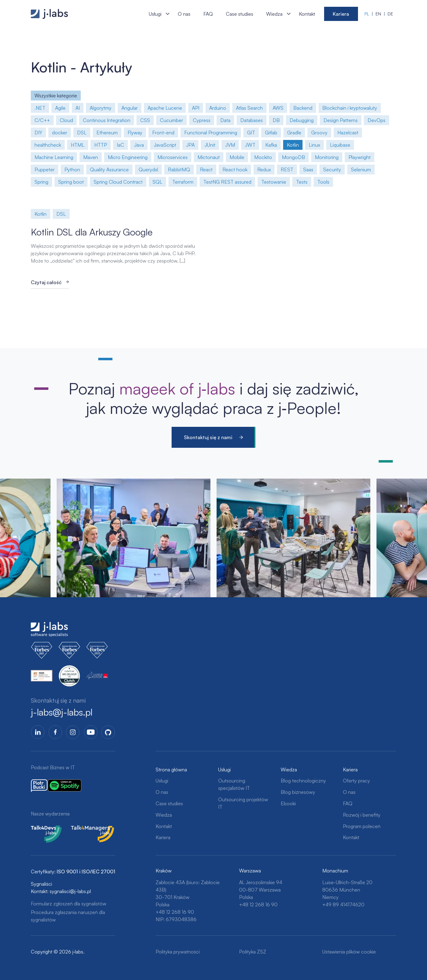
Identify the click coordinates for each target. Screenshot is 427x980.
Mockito (263, 157)
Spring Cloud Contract (118, 182)
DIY (38, 133)
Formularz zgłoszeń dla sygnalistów (69, 904)
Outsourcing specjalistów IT (234, 784)
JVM (230, 145)
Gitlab (271, 133)
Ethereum (107, 133)
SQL (157, 182)
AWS (278, 108)
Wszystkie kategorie (56, 96)
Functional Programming (211, 133)
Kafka (271, 145)
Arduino (218, 108)
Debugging (302, 120)
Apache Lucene (165, 108)
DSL (82, 133)
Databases (252, 120)
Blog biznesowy (298, 792)
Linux (314, 145)
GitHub (108, 732)
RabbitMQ (179, 169)
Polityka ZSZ (253, 952)
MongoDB (293, 157)
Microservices (173, 157)
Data (225, 120)
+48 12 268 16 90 (175, 912)
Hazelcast (348, 133)
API (196, 108)
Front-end (163, 133)
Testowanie (274, 182)
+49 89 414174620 (343, 904)
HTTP (101, 145)
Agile (60, 108)
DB (276, 120)
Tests (302, 182)
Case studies (240, 14)
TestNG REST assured (227, 182)
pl (367, 14)
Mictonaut (209, 157)
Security (332, 169)
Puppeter (45, 169)
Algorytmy (101, 108)
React (206, 169)
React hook (235, 169)
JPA (190, 145)
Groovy (319, 133)
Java (139, 145)
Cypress (202, 120)
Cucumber (171, 120)
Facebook (55, 732)
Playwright (360, 157)
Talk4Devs (42, 829)
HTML (78, 145)
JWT (250, 145)
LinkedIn (38, 732)
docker (60, 133)
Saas (308, 169)
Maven (91, 157)
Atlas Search (249, 108)
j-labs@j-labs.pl (62, 712)
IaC (120, 145)
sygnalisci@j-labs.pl (70, 891)
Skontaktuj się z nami (208, 437)
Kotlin (293, 145)
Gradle (294, 133)
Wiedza (274, 14)
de (390, 14)
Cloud (66, 120)
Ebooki (288, 803)
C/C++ (42, 120)
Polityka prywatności (178, 952)
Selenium (361, 169)
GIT (251, 133)
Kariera (341, 14)
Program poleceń (362, 826)
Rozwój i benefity (362, 815)
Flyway (135, 133)
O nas (184, 14)
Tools (323, 182)
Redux (264, 169)
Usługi (155, 14)
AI (78, 108)
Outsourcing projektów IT (243, 803)
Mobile (237, 157)
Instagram (73, 732)
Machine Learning (54, 157)
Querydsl (148, 169)
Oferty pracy (356, 781)
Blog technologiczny (303, 781)
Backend (303, 108)
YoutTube (91, 732)
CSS (145, 120)
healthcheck (48, 145)
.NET (40, 108)
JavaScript (165, 145)
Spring (41, 182)
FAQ (208, 14)
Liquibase (340, 145)
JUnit (210, 145)
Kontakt (307, 14)
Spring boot (71, 182)
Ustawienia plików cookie (349, 952)
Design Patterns (341, 120)
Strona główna (171, 770)
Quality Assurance (109, 169)
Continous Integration (107, 120)
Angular (130, 108)
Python (72, 169)
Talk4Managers (87, 829)
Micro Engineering (128, 157)
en (378, 14)
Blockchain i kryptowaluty (350, 108)
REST (287, 169)
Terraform (183, 182)
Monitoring (327, 157)
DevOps (376, 120)
